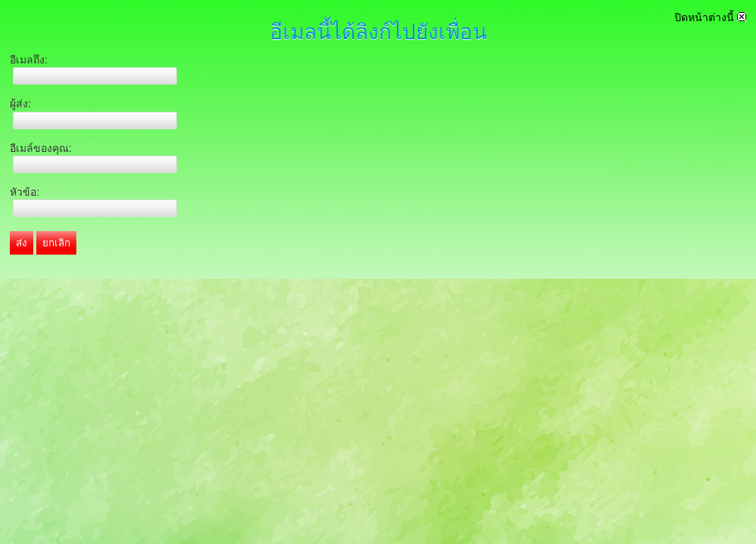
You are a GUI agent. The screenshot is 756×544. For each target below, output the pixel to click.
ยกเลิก (56, 243)
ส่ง (22, 243)
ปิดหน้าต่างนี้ (710, 17)
